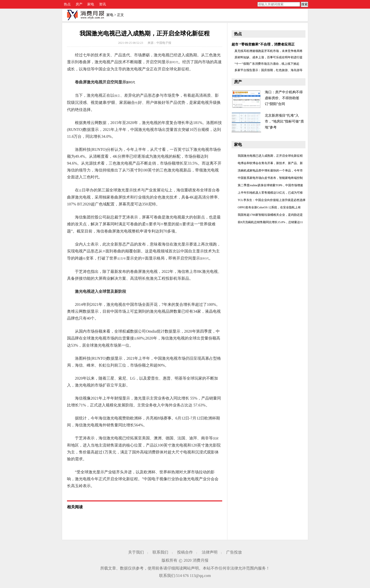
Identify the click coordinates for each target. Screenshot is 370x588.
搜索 (304, 4)
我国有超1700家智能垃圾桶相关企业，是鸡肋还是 (270, 215)
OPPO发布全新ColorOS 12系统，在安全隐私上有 (269, 207)
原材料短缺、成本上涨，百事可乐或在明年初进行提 (269, 57)
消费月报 (201, 560)
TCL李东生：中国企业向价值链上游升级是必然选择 (272, 200)
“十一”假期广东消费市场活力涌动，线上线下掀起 (267, 64)
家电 (91, 4)
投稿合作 (185, 552)
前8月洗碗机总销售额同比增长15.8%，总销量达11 (270, 222)
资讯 (102, 4)
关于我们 (136, 552)
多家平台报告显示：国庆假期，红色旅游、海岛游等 (269, 70)
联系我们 (160, 552)
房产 (79, 4)
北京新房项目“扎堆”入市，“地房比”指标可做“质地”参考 (284, 121)
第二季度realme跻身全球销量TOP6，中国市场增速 (270, 185)
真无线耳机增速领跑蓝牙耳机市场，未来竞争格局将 (269, 51)
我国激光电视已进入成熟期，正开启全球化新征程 (270, 156)
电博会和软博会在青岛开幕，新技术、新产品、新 (270, 163)
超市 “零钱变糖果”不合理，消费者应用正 (263, 44)
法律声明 (210, 552)
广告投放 (234, 552)
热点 (67, 4)
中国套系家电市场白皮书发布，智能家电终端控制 (270, 178)
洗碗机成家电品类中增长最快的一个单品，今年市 (270, 170)
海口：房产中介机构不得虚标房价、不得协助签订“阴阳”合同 (284, 98)
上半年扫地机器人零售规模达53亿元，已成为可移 (270, 193)
